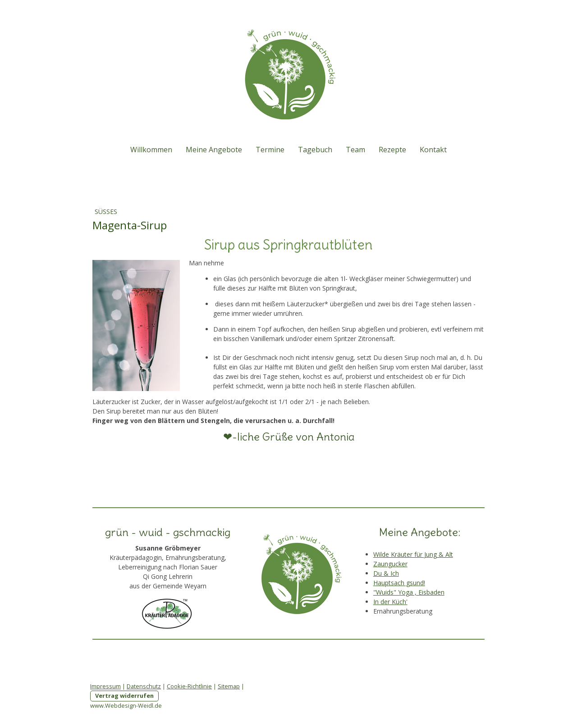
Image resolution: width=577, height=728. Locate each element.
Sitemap (229, 686)
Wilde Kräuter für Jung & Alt (413, 554)
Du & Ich (386, 573)
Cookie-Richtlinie (189, 686)
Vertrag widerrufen (124, 696)
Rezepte (392, 150)
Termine (270, 150)
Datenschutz (144, 686)
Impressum (105, 686)
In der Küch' (390, 602)
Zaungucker (390, 564)
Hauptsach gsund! (399, 583)
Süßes (106, 212)
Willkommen (151, 150)
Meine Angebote (214, 150)
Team (355, 150)
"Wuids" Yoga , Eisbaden (409, 592)
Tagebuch (315, 150)
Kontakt (433, 150)
